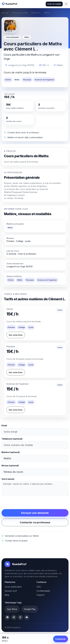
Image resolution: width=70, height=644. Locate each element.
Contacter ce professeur (35, 522)
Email (4, 425)
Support (40, 595)
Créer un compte (54, 4)
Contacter (60, 639)
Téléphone (12, 439)
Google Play (30, 609)
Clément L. (36, 13)
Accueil (5, 13)
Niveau (10, 466)
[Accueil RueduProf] (10, 4)
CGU (39, 587)
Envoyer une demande (35, 513)
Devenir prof (11, 591)
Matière (11, 452)
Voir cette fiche (16, 335)
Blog (7, 595)
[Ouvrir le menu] (66, 4)
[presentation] (21, 502)
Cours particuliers (20, 13)
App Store (12, 609)
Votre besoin (8, 479)
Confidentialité (43, 591)
